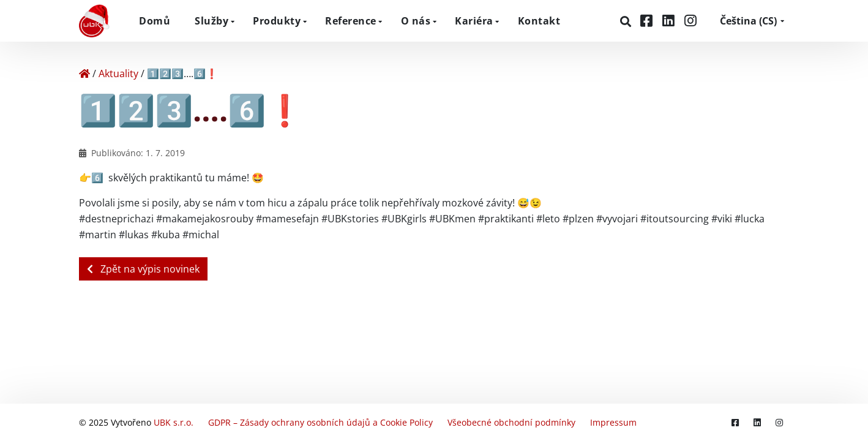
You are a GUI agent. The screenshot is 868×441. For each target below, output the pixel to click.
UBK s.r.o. (174, 422)
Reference (351, 21)
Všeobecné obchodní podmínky (511, 422)
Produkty (277, 21)
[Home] (84, 73)
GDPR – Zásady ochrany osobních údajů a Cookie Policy (320, 422)
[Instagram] (690, 21)
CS (748, 21)
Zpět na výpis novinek (143, 269)
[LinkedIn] (670, 21)
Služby (211, 21)
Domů (155, 21)
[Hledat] (627, 21)
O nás (416, 21)
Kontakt (539, 21)
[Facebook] (648, 21)
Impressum (613, 422)
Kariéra (474, 21)
